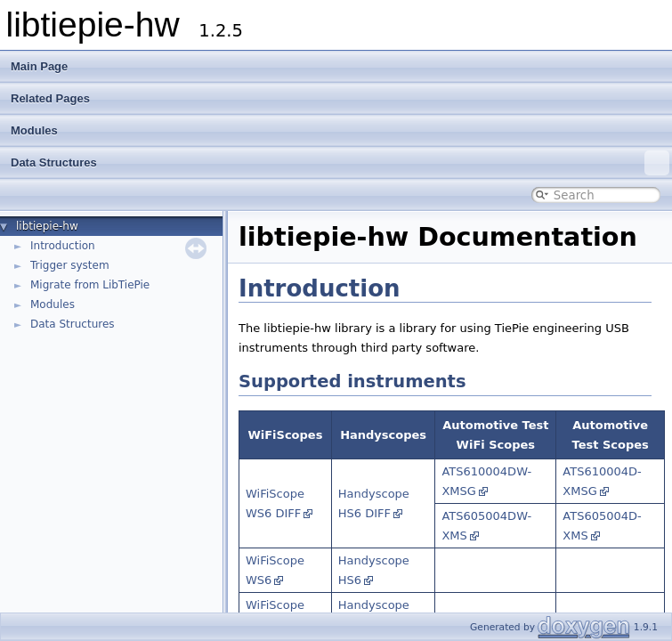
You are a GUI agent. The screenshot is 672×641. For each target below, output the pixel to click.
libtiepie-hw (47, 226)
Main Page (39, 66)
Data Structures (340, 163)
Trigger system (70, 265)
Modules (34, 130)
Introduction (63, 246)
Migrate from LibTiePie (90, 285)
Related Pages (50, 98)
